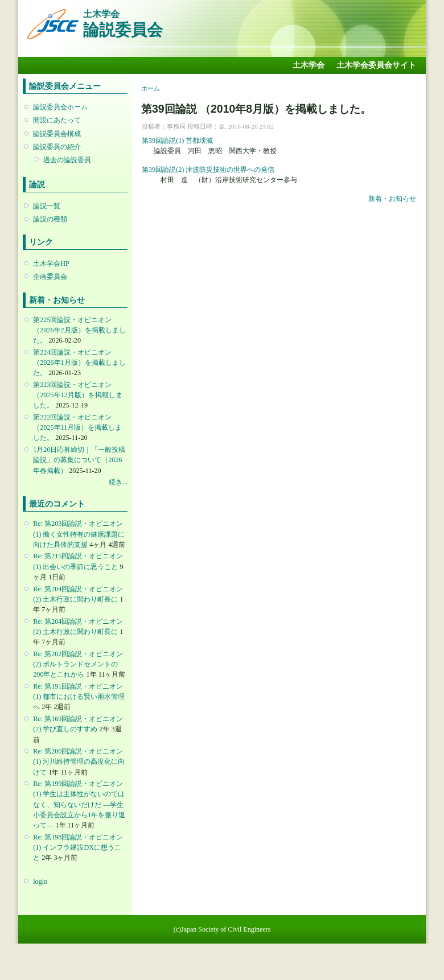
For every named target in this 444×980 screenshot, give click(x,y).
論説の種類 (50, 219)
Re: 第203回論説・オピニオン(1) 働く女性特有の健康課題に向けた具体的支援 (79, 534)
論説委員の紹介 (57, 147)
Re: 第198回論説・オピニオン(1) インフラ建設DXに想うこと (78, 847)
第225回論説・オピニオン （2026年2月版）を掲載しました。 (79, 330)
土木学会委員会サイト (376, 65)
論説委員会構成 (57, 134)
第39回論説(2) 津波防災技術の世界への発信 (208, 170)
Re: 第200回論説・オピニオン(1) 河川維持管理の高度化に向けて (79, 761)
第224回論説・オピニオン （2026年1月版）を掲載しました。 (79, 363)
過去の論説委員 (67, 160)
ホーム (151, 88)
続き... (118, 482)
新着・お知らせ (392, 199)
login (40, 882)
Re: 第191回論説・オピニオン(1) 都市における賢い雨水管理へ (79, 697)
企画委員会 (50, 277)
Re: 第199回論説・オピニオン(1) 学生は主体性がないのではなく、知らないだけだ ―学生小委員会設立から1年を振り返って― (79, 804)
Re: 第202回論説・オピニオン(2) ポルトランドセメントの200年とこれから (78, 664)
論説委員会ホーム (60, 107)
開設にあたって (57, 120)
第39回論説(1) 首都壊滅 (177, 141)
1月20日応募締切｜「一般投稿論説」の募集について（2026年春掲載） (79, 460)
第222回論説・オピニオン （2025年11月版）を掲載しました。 (77, 427)
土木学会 (309, 65)
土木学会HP (51, 263)
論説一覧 (47, 206)
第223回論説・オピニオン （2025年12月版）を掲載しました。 (77, 395)
